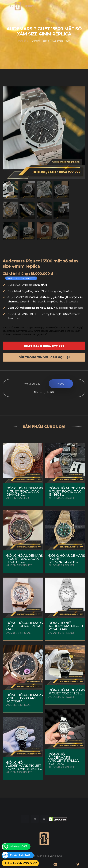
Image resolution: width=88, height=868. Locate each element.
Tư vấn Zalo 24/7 (20, 855)
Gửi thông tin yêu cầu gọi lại (44, 357)
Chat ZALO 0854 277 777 (44, 346)
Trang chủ (23, 41)
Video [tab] (61, 384)
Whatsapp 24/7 (18, 847)
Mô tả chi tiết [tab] (32, 384)
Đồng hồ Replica (40, 41)
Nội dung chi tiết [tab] (44, 392)
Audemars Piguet (61, 41)
